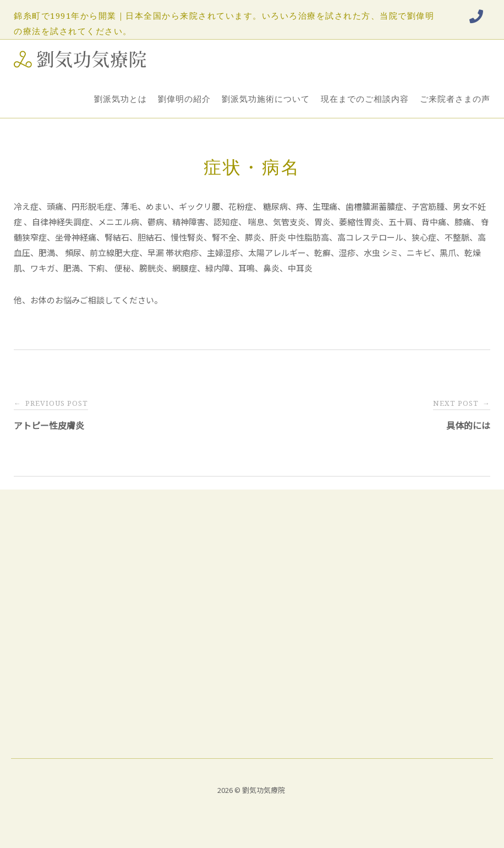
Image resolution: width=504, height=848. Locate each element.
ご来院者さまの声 (455, 99)
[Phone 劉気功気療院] (476, 16)
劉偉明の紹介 (184, 99)
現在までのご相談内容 (365, 99)
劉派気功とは (120, 99)
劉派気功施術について (266, 99)
